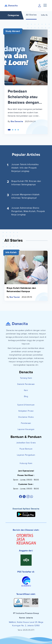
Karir (26, 390)
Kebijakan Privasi (26, 411)
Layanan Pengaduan (26, 455)
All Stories (31, 15)
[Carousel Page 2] (13, 130)
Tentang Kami (26, 378)
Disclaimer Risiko (26, 417)
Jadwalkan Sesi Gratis (26, 443)
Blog (26, 396)
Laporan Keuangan (26, 429)
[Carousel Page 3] (15, 130)
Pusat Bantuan (26, 449)
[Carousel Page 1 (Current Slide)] (9, 130)
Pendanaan (26, 423)
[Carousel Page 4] (18, 130)
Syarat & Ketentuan (26, 405)
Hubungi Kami (26, 463)
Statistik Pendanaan (26, 384)
